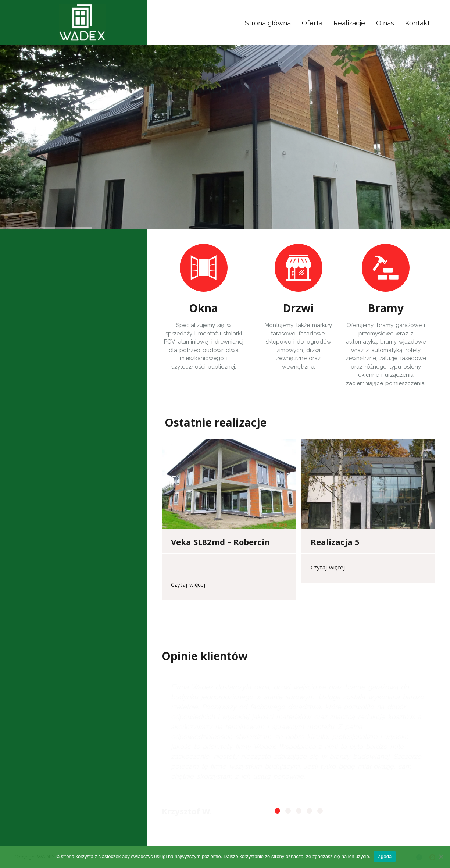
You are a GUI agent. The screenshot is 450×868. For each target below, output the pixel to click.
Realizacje (349, 23)
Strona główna (268, 23)
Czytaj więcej (188, 584)
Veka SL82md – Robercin (220, 542)
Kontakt (417, 23)
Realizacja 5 (335, 542)
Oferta (312, 23)
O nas (385, 23)
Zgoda (385, 856)
